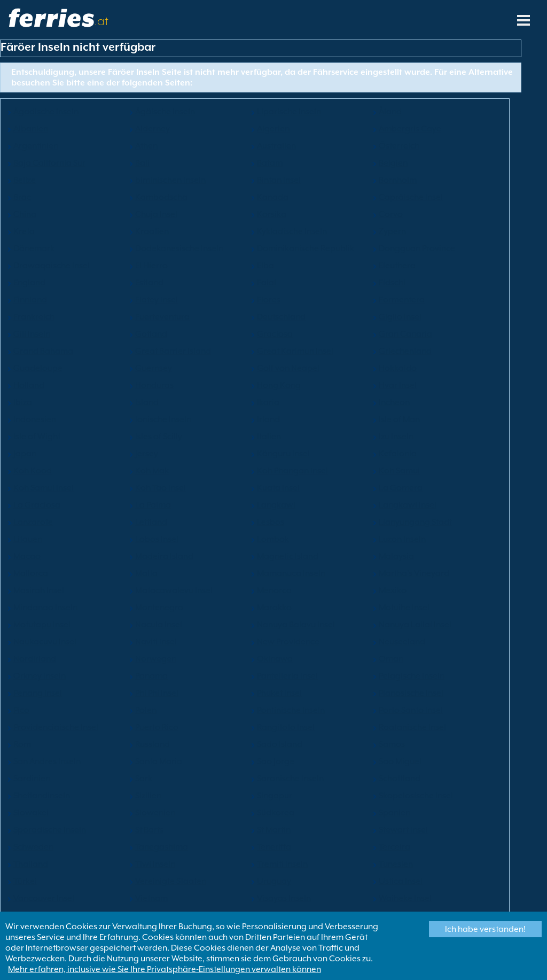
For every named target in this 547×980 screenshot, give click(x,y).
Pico (21, 710)
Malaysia (396, 556)
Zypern (392, 231)
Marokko (274, 608)
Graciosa (275, 334)
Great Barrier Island (173, 351)
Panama (151, 676)
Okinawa (275, 659)
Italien (269, 437)
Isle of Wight (37, 437)
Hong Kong (279, 385)
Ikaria (268, 402)
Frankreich (34, 317)
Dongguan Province (417, 248)
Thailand (31, 864)
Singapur (275, 796)
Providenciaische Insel (56, 727)
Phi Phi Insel (157, 693)
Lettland (151, 522)
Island (147, 402)
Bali (142, 163)
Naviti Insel (156, 642)
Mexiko (393, 590)
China (25, 214)
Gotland (151, 334)
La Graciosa (37, 505)
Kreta (24, 231)
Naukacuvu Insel (45, 642)
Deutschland (281, 317)
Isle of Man (399, 419)
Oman (391, 659)
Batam (270, 163)
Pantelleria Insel (287, 676)
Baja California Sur (49, 163)
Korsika (272, 214)
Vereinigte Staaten (171, 881)
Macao (27, 556)
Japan (25, 454)
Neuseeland (402, 642)
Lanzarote (33, 522)
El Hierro (151, 266)
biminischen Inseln (170, 180)
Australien (276, 146)
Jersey (147, 454)
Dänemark (34, 248)
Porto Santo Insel (411, 710)
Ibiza (23, 402)
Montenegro (159, 608)
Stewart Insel (403, 830)
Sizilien (148, 796)
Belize (25, 180)
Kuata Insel (278, 488)
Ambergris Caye (410, 129)
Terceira (394, 847)
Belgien (393, 163)
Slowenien (155, 813)
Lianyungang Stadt (415, 522)
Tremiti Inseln (282, 864)
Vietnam (151, 898)
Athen (146, 146)
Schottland (400, 779)
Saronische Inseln (290, 779)
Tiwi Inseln (155, 864)
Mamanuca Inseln (291, 573)
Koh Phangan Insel (292, 471)
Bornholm (398, 180)
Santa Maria (159, 761)
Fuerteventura (162, 317)
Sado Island (280, 744)
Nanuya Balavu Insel (296, 625)
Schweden (33, 847)
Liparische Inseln (289, 112)
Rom (22, 744)
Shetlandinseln (42, 796)
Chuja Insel (156, 214)
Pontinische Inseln (291, 710)
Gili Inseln (32, 334)
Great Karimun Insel (295, 351)
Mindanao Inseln (45, 608)
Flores (269, 300)
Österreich (399, 146)
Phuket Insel (279, 693)
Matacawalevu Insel (174, 590)
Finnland (30, 300)
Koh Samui (399, 471)
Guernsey (154, 368)
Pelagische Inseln (412, 676)
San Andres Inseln (47, 761)
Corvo (391, 214)
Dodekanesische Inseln (179, 248)
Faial (267, 283)
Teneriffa (274, 847)
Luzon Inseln (402, 539)
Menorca (274, 590)
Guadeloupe (38, 368)
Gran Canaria (405, 334)
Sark (144, 779)
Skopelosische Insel (416, 796)
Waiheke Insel (405, 898)
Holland (29, 385)
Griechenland (405, 351)
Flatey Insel (157, 300)
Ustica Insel (401, 881)
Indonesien (35, 419)
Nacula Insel (159, 625)
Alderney (153, 129)
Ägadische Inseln (46, 112)
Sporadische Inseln (50, 830)
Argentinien (36, 146)
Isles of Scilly (159, 437)
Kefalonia (398, 454)
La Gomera (401, 488)
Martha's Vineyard (414, 573)
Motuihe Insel (404, 608)
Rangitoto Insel (286, 727)
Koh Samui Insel (44, 488)
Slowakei (31, 813)
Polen (146, 710)
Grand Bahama (43, 351)
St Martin (274, 830)
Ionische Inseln (163, 419)
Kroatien (152, 231)
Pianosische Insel (411, 693)
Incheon (394, 402)
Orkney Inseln (40, 676)
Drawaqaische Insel (52, 266)
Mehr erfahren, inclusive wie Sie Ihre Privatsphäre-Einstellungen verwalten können (165, 969)
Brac (22, 197)
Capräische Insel (411, 197)
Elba (265, 266)
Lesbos (271, 522)
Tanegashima (162, 847)
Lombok (273, 539)
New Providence (288, 642)
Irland (268, 419)
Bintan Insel (279, 180)
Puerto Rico (157, 727)
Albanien (31, 129)
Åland (390, 112)
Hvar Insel (398, 385)
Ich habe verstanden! (485, 929)
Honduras (154, 385)
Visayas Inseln (284, 898)
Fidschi (392, 283)
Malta (146, 573)
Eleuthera (397, 266)
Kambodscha (161, 197)
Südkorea (276, 813)
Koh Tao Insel (161, 488)
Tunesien (396, 864)
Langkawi (276, 505)
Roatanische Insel (412, 727)
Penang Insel (38, 693)
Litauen (28, 539)
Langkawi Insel (408, 505)
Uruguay (274, 881)
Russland (153, 744)
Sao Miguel (400, 761)
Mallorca (31, 573)
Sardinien (32, 779)
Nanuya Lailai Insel (415, 625)
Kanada (273, 197)
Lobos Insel (157, 539)
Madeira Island (164, 556)
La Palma (153, 505)
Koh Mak (152, 471)
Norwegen (156, 659)
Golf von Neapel (288, 368)
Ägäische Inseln (165, 112)
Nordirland (35, 659)
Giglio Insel (400, 317)
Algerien (273, 129)
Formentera (402, 300)
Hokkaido (398, 368)
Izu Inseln (396, 437)
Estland (149, 283)
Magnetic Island (288, 556)
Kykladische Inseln (292, 231)
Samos (392, 744)
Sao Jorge (276, 761)
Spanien (394, 813)
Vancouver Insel (44, 898)
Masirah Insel (39, 590)
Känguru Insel (283, 454)
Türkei (25, 881)
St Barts (149, 830)
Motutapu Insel (42, 625)
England (29, 283)
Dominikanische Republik (306, 248)
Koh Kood (33, 471)
